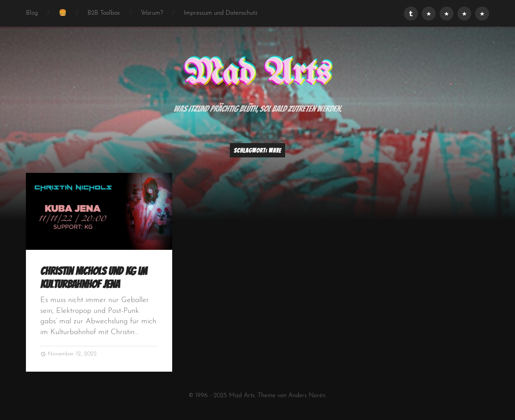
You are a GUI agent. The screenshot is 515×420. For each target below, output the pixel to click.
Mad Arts (257, 74)
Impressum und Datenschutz (221, 13)
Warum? (152, 13)
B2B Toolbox (104, 13)
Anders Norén (307, 396)
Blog (32, 13)
